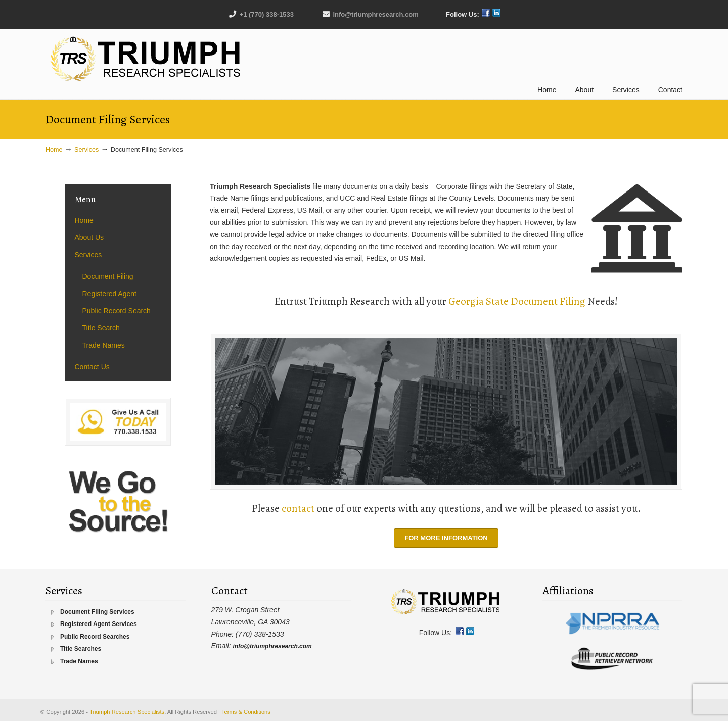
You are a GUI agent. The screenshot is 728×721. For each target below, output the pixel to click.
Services (86, 150)
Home (54, 150)
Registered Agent (109, 294)
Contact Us (92, 367)
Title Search (101, 328)
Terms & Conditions (246, 712)
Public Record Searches (95, 637)
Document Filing (108, 276)
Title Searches (81, 649)
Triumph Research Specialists (147, 59)
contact (298, 508)
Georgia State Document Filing (517, 301)
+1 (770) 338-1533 (267, 14)
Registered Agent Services (99, 624)
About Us (89, 237)
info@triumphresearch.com (375, 14)
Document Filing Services (97, 612)
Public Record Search (117, 311)
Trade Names (104, 345)
